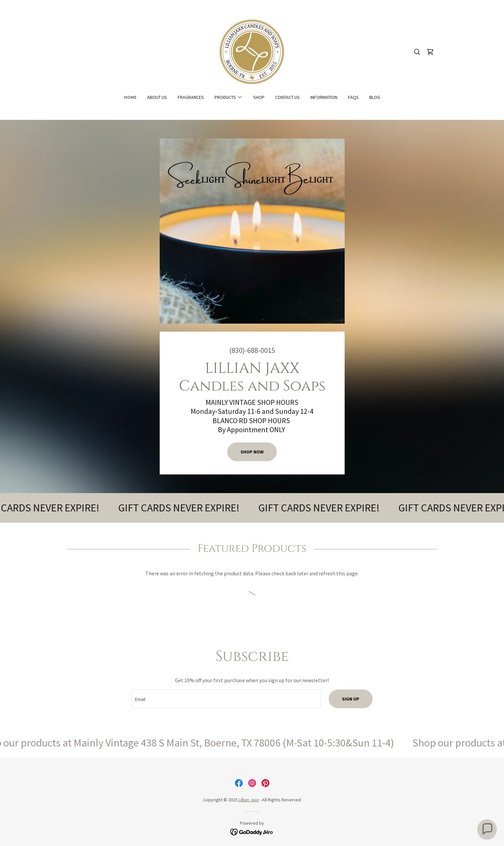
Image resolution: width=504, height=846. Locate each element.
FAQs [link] (353, 97)
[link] (252, 51)
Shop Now (252, 452)
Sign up (351, 699)
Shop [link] (259, 97)
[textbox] (226, 699)
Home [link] (130, 97)
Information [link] (324, 97)
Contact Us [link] (287, 97)
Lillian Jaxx (249, 800)
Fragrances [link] (191, 97)
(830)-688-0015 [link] (252, 350)
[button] (229, 97)
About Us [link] (157, 97)
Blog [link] (375, 97)
